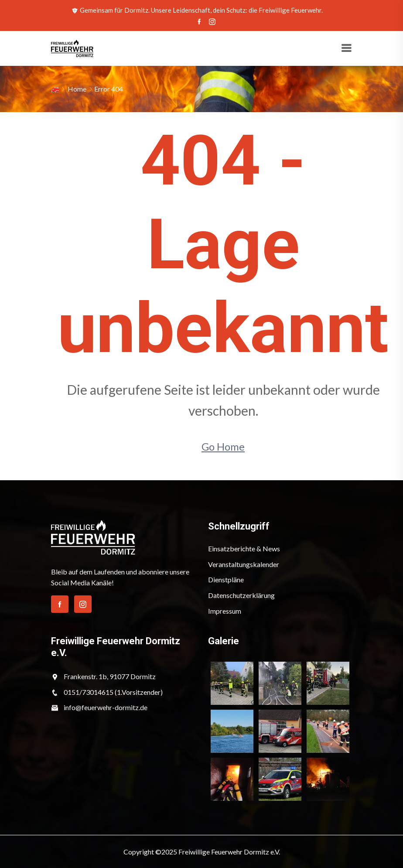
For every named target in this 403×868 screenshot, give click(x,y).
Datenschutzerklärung (241, 595)
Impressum (225, 611)
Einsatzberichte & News (244, 548)
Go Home (223, 446)
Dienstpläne (226, 579)
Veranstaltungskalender (244, 564)
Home (77, 89)
